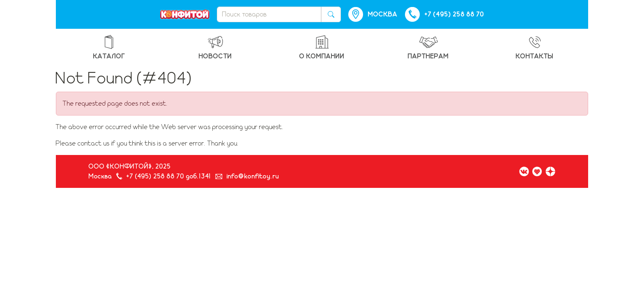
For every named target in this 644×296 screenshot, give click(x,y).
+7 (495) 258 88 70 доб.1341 (169, 176)
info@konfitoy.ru (253, 176)
